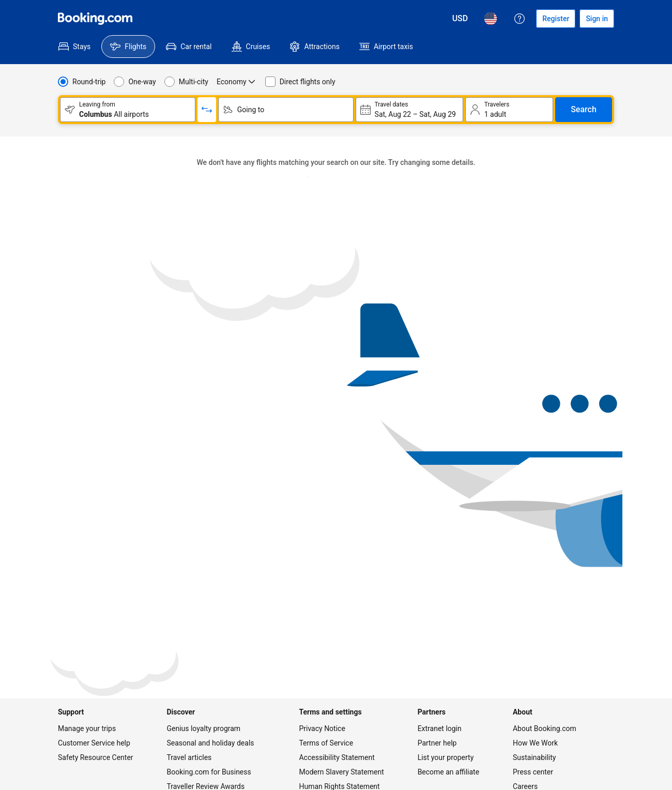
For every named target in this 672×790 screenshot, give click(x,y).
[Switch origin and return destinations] (207, 110)
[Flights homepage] (95, 19)
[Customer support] (520, 19)
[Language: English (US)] (491, 19)
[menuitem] (74, 47)
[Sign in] (597, 19)
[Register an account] (556, 19)
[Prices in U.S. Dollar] (460, 19)
